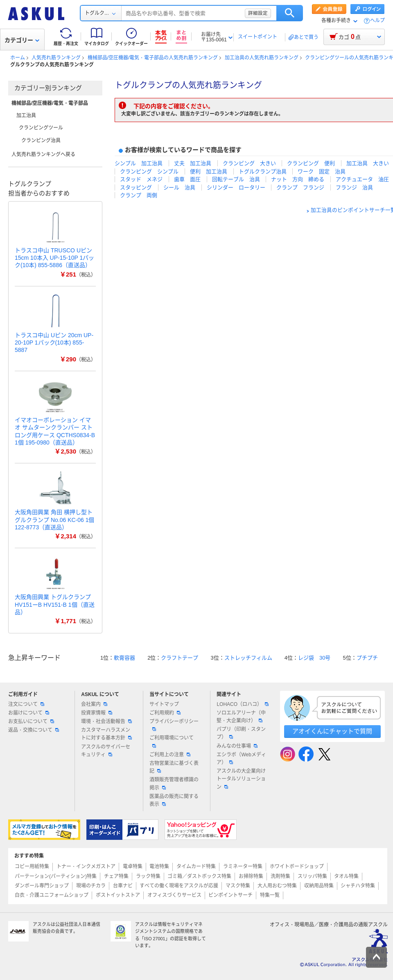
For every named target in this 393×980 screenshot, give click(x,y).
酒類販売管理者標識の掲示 (174, 784)
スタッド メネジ (141, 179)
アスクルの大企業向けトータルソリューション (241, 779)
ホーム (18, 58)
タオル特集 (346, 876)
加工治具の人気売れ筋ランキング (262, 58)
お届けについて (29, 713)
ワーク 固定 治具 (322, 171)
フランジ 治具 (354, 187)
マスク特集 (238, 886)
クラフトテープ (180, 658)
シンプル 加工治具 (139, 163)
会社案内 (94, 704)
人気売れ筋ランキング (56, 58)
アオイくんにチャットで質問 (332, 731)
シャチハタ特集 (358, 886)
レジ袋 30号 (314, 658)
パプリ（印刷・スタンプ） (241, 733)
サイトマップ (164, 704)
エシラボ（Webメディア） (241, 759)
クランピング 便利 (311, 163)
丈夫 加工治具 (193, 163)
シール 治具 (179, 187)
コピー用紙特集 (32, 867)
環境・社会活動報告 (106, 721)
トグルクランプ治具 (263, 171)
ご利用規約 (165, 713)
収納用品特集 (319, 886)
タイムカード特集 (196, 867)
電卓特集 (133, 867)
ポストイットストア (118, 895)
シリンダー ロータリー (236, 187)
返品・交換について (34, 730)
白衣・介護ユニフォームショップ (52, 895)
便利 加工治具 (209, 171)
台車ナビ (123, 886)
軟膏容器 (124, 658)
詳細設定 (258, 13)
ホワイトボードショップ (297, 867)
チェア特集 (116, 876)
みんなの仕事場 (237, 746)
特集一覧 (270, 895)
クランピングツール (41, 128)
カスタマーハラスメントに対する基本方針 (106, 734)
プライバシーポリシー (174, 725)
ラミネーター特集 (243, 867)
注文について (26, 704)
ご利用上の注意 (170, 755)
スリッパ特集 (312, 876)
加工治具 (26, 116)
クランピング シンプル (149, 171)
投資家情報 (97, 713)
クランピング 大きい (249, 163)
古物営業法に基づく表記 (174, 767)
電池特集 (159, 867)
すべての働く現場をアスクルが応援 (179, 886)
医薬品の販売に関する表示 (174, 800)
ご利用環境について (172, 741)
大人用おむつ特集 (277, 886)
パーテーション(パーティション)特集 (56, 876)
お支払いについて (31, 721)
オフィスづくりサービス (174, 895)
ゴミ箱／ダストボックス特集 (199, 876)
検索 (290, 13)
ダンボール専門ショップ (42, 886)
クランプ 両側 (139, 195)
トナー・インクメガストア (86, 867)
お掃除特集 (251, 876)
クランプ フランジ (300, 187)
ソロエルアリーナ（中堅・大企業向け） (241, 717)
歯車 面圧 (187, 179)
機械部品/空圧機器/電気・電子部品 (50, 103)
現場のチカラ (91, 886)
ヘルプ (377, 21)
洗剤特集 (280, 876)
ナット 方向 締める (298, 179)
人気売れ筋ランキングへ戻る (43, 154)
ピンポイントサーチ (230, 895)
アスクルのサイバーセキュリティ (106, 751)
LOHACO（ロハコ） (243, 704)
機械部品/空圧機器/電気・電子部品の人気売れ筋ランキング (153, 58)
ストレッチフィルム (248, 658)
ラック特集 (148, 876)
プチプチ (367, 658)
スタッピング (136, 187)
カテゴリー (22, 40)
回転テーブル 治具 (236, 179)
